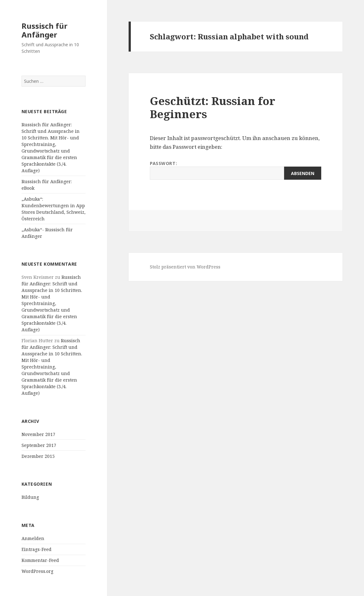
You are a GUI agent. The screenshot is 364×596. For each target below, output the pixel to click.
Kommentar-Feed (40, 560)
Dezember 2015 (38, 456)
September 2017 (39, 445)
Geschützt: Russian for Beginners (213, 107)
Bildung (30, 497)
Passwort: (236, 170)
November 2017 (38, 434)
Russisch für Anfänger (44, 30)
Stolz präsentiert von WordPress (185, 267)
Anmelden (33, 538)
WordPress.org (37, 571)
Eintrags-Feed (37, 549)
